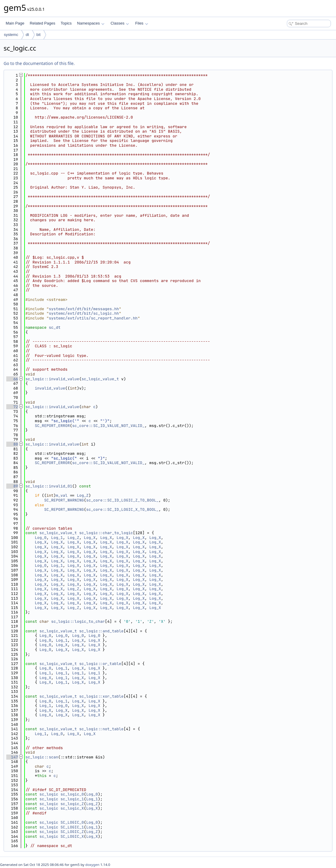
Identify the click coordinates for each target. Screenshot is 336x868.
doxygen (92, 865)
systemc (11, 35)
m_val (62, 495)
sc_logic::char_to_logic (106, 533)
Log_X (90, 538)
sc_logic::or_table (100, 664)
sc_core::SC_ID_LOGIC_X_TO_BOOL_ (122, 509)
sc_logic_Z (72, 804)
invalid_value (50, 388)
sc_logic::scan (42, 757)
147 (12, 757)
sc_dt (55, 327)
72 (12, 407)
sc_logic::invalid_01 (49, 486)
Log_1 (57, 538)
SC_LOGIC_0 (72, 822)
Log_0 (41, 538)
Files (141, 23)
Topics (66, 23)
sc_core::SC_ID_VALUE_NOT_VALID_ (108, 426)
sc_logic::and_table (101, 631)
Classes (120, 23)
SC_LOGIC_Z (72, 832)
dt (27, 35)
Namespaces (91, 23)
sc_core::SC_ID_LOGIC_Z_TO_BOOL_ (122, 500)
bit (39, 35)
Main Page (15, 23)
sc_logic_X (72, 808)
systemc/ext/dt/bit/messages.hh (84, 309)
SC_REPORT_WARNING (64, 500)
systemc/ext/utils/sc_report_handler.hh (93, 318)
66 (12, 379)
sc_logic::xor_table (101, 696)
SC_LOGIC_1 (72, 827)
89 (12, 486)
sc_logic (49, 794)
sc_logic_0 (72, 794)
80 (12, 444)
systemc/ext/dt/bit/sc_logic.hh (84, 313)
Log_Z (83, 495)
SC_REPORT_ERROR (52, 426)
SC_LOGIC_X (72, 836)
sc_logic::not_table (101, 729)
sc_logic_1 (72, 799)
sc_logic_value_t (100, 379)
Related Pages (42, 23)
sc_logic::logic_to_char (78, 621)
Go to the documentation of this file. (39, 63)
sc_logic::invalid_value (52, 379)
